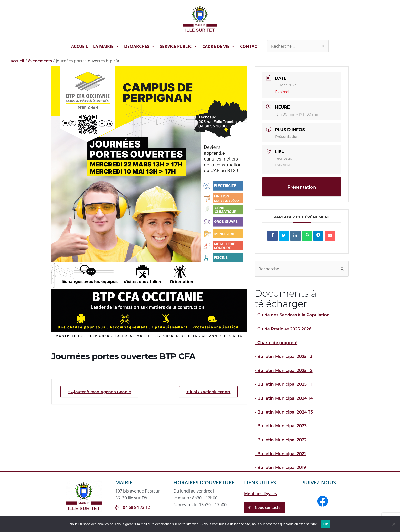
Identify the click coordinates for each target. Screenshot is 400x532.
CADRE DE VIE (219, 46)
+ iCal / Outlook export (208, 392)
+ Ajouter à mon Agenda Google (99, 392)
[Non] (394, 524)
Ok (326, 524)
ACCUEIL (80, 46)
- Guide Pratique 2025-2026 (283, 329)
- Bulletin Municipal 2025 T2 (284, 371)
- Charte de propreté (276, 343)
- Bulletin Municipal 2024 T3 (284, 412)
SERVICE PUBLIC (179, 46)
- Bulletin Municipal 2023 (281, 426)
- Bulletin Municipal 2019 (280, 467)
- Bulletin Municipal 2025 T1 (283, 384)
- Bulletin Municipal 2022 (281, 440)
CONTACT (250, 46)
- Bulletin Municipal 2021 (280, 454)
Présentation (287, 137)
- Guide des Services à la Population (292, 315)
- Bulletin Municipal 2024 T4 (284, 398)
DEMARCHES (140, 46)
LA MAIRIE (106, 46)
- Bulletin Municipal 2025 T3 (284, 357)
